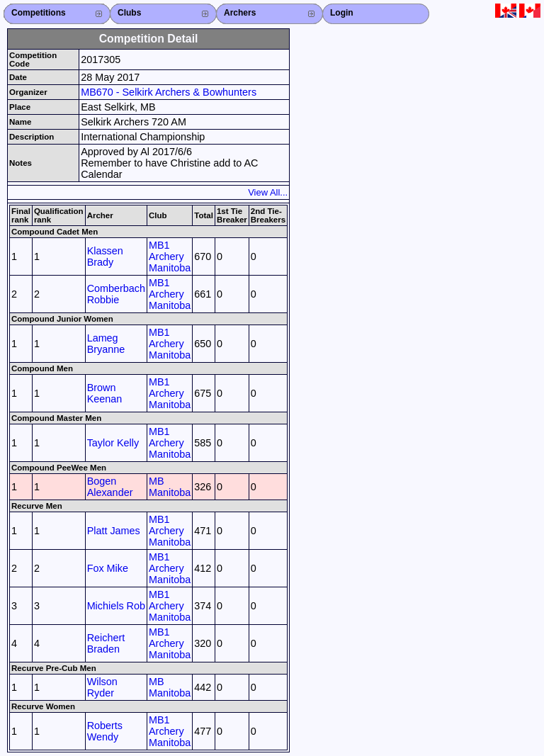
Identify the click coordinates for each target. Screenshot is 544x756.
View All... (268, 192)
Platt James (114, 531)
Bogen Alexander (110, 487)
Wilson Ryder (102, 687)
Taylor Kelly (113, 443)
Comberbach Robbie (116, 294)
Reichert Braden (106, 643)
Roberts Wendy (105, 731)
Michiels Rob (116, 606)
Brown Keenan (105, 393)
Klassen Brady (105, 256)
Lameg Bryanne (106, 344)
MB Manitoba (170, 487)
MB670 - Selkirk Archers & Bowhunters (169, 92)
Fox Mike (108, 568)
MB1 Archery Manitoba (170, 256)
